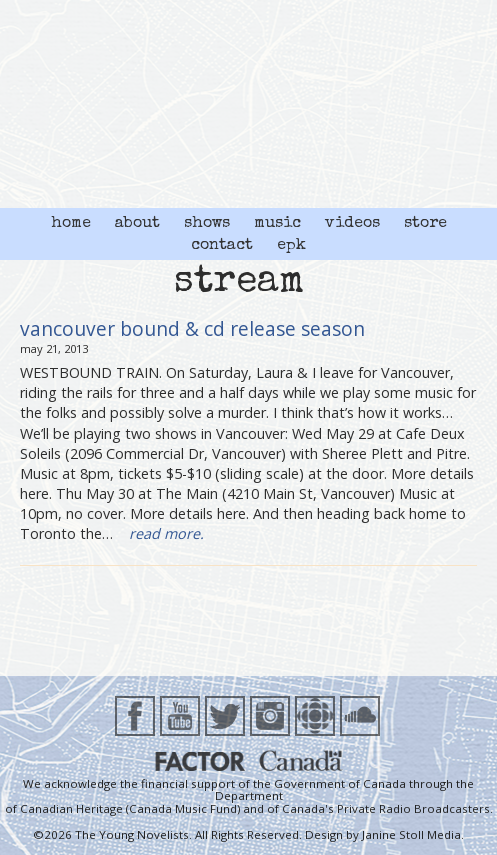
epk (291, 246)
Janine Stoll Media (411, 834)
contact (222, 246)
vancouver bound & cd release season (192, 328)
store (425, 224)
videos (352, 224)
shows (207, 224)
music (277, 224)
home (71, 224)
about (137, 224)
